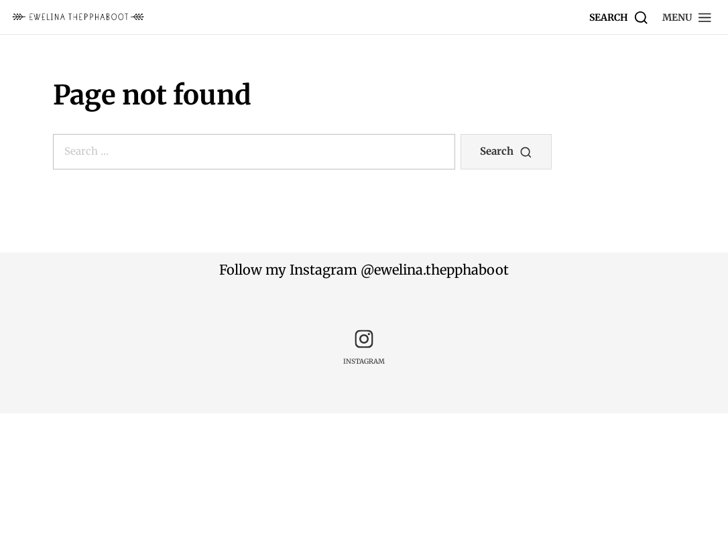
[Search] (619, 17)
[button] (687, 17)
